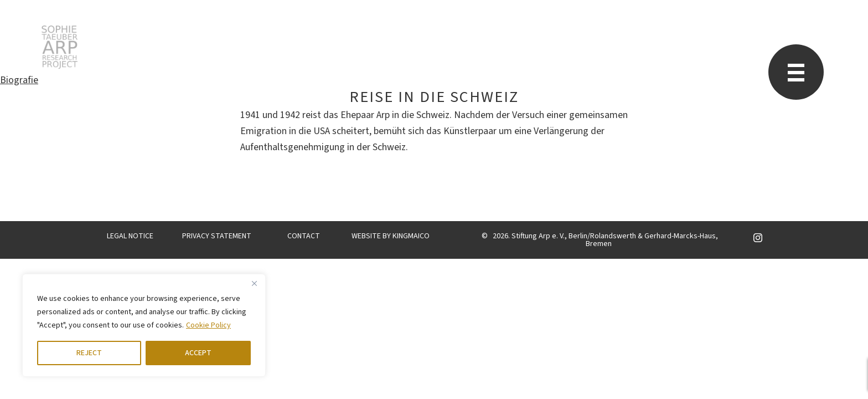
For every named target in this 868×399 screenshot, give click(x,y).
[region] (144, 325)
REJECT (89, 353)
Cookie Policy (208, 325)
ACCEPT (198, 353)
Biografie (19, 80)
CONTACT (304, 236)
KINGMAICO (411, 236)
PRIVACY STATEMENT (217, 236)
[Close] (254, 283)
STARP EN (60, 47)
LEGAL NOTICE (130, 236)
